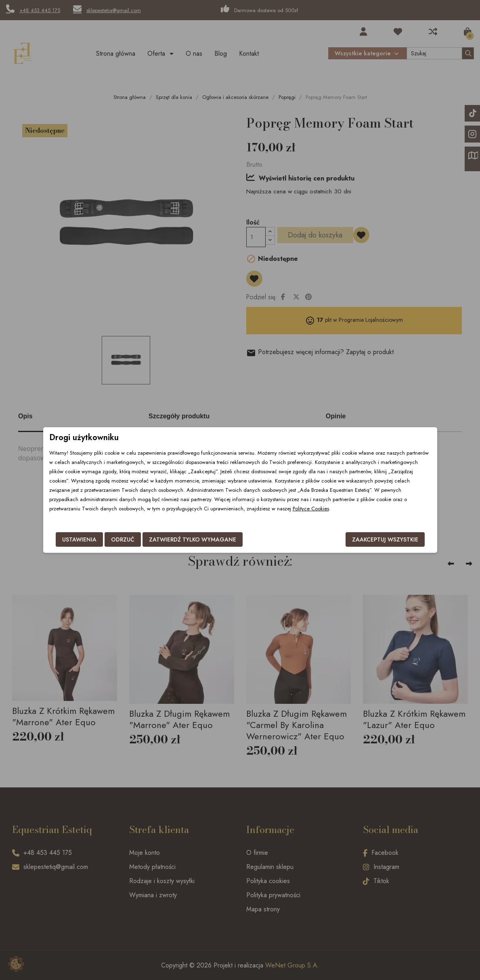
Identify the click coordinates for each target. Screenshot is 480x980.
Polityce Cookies (311, 509)
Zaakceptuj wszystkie (385, 539)
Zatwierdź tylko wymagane (193, 539)
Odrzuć (123, 539)
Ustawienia (79, 539)
